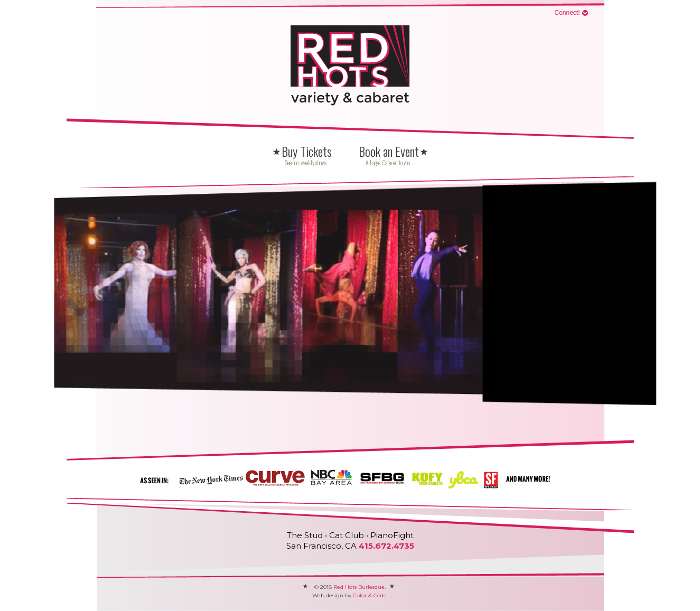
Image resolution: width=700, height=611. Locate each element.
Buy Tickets (307, 155)
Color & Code (370, 595)
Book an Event (389, 155)
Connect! (567, 13)
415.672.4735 (386, 546)
